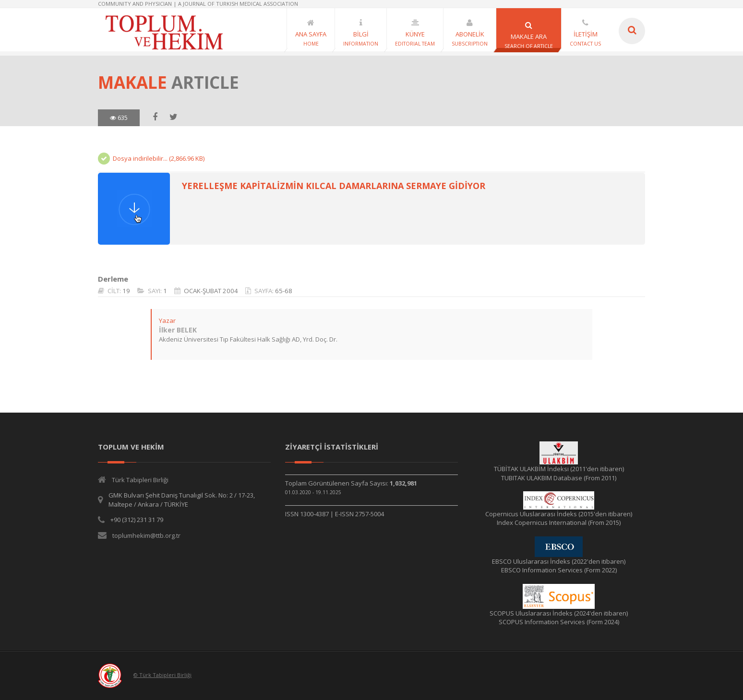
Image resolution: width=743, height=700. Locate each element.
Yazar (167, 320)
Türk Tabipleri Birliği (140, 480)
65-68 (284, 291)
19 (126, 291)
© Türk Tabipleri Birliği (162, 675)
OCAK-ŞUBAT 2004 (211, 291)
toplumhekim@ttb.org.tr (146, 535)
